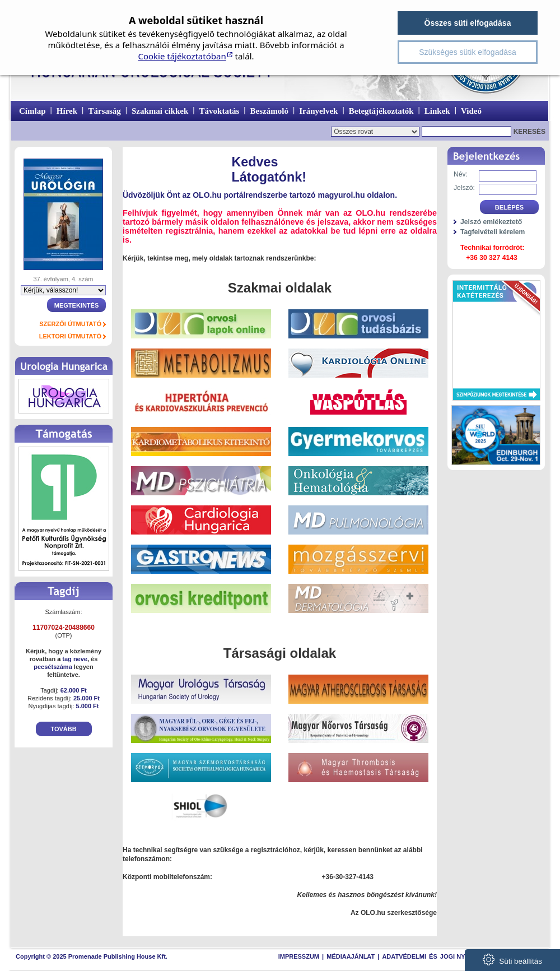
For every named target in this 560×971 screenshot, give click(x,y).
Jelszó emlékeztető (491, 222)
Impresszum (299, 956)
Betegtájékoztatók (381, 111)
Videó (471, 111)
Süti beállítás (512, 960)
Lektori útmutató (70, 336)
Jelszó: (464, 188)
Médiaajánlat (351, 956)
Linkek (437, 111)
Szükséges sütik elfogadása (468, 52)
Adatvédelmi (404, 956)
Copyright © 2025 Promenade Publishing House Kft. (92, 956)
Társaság (104, 111)
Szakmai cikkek (160, 111)
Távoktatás (220, 111)
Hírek (67, 111)
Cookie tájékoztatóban (182, 56)
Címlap (32, 111)
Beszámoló (269, 111)
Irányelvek (318, 111)
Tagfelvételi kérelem (493, 232)
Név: (461, 174)
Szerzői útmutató (70, 324)
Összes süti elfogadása (468, 23)
